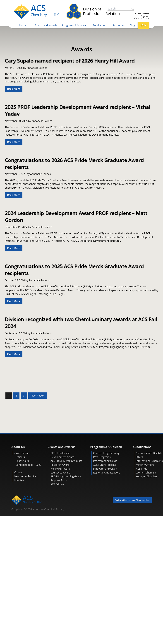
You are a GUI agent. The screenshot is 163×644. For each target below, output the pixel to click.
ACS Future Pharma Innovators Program (105, 467)
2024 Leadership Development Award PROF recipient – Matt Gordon (76, 216)
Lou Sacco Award (60, 473)
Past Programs (102, 457)
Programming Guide (105, 461)
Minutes (19, 480)
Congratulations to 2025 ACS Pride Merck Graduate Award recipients (74, 269)
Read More (14, 89)
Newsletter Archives (26, 476)
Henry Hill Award (60, 469)
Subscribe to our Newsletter (132, 500)
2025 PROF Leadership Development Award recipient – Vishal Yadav (78, 110)
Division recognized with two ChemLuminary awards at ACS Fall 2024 (81, 322)
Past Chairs (22, 461)
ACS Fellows (57, 484)
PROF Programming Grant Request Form (66, 478)
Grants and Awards (46, 25)
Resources (119, 25)
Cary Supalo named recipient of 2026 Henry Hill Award (70, 60)
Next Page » (38, 396)
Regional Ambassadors (107, 473)
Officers (20, 457)
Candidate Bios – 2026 (28, 465)
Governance (22, 453)
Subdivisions (100, 25)
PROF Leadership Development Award (62, 455)
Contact (19, 472)
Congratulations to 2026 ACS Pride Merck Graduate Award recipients (74, 163)
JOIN (144, 25)
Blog (132, 25)
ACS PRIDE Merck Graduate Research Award (66, 463)
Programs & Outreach (75, 25)
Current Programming (106, 453)
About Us (24, 25)
